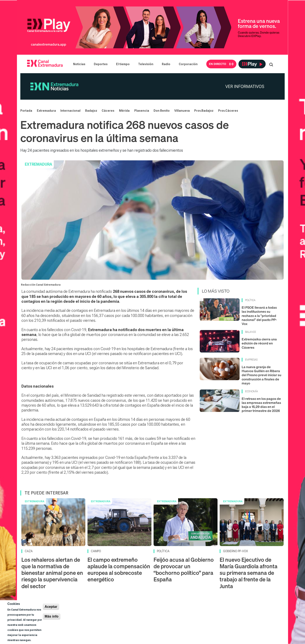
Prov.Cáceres (228, 111)
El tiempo (123, 64)
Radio (166, 64)
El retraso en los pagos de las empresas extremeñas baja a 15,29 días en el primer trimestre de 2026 (261, 405)
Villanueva (182, 111)
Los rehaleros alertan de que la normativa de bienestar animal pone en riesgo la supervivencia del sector (52, 573)
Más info (52, 616)
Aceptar (51, 607)
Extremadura (46, 111)
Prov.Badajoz (204, 111)
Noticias (79, 64)
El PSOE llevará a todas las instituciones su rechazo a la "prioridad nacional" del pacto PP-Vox (259, 316)
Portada (26, 111)
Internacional (70, 111)
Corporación (188, 64)
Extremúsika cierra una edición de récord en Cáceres (259, 343)
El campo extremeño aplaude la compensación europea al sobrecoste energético (119, 570)
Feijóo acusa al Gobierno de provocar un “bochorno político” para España (184, 570)
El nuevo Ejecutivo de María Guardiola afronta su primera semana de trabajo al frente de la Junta (249, 573)
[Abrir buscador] (271, 64)
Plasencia (142, 111)
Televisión (146, 64)
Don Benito (162, 111)
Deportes (101, 64)
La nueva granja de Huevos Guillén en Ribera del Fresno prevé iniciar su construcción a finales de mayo (261, 375)
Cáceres (108, 111)
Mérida (124, 111)
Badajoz (91, 111)
